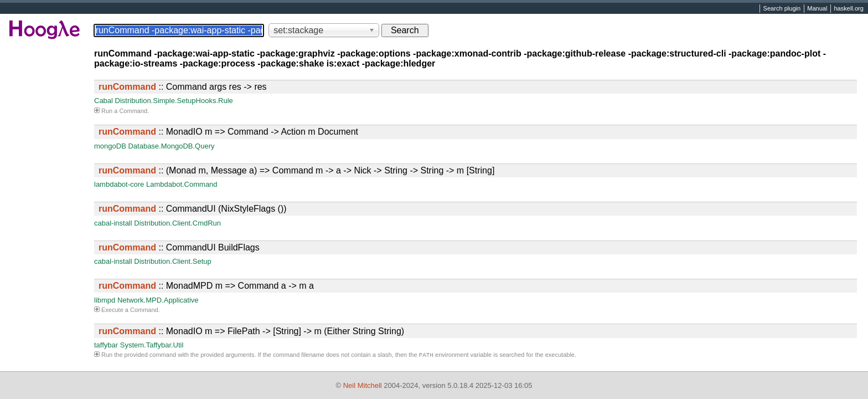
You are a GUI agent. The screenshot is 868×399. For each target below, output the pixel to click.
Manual (817, 9)
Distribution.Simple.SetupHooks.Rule (174, 101)
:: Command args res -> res (183, 87)
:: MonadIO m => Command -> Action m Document (228, 132)
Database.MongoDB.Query (171, 146)
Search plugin (782, 9)
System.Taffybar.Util (152, 345)
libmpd (105, 300)
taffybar (106, 345)
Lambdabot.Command (182, 184)
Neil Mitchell (363, 385)
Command (133, 111)
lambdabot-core (119, 184)
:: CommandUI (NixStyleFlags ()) (193, 209)
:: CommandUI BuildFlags (179, 247)
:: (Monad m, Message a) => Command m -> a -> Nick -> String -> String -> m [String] (296, 170)
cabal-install (113, 223)
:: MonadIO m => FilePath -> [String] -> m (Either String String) (251, 331)
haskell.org (848, 9)
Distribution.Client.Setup (172, 261)
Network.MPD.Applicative (158, 300)
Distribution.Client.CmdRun (177, 223)
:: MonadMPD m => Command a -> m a (206, 286)
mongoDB (110, 146)
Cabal (104, 101)
